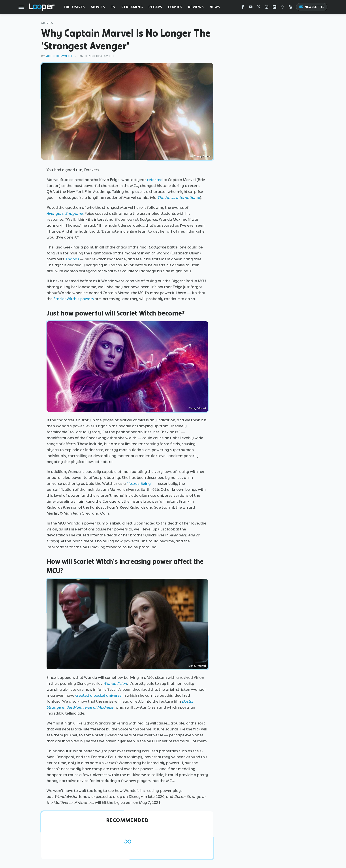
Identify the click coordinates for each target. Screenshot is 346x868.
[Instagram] (267, 8)
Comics (175, 7)
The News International (179, 198)
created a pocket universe (99, 695)
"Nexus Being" (140, 483)
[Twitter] (259, 8)
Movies (98, 7)
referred (155, 180)
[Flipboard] (275, 8)
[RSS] (290, 8)
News (215, 7)
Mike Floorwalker (59, 56)
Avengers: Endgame (65, 213)
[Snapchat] (282, 8)
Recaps (155, 7)
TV (113, 7)
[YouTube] (251, 8)
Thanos (72, 259)
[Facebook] (243, 8)
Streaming (132, 7)
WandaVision (115, 683)
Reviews (196, 7)
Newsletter (312, 7)
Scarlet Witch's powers (74, 299)
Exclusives (74, 7)
